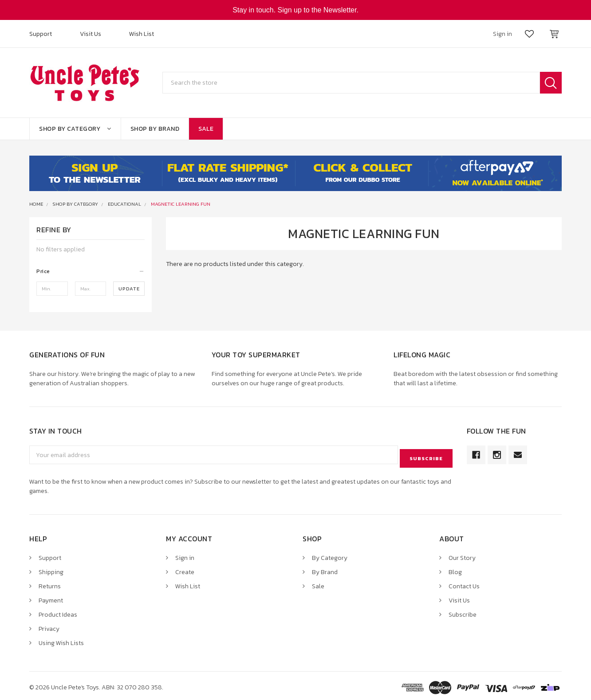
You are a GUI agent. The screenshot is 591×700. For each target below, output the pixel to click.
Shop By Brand (155, 129)
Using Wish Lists (61, 639)
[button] (91, 271)
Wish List (142, 34)
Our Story (462, 554)
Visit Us (91, 34)
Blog (455, 569)
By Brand (325, 569)
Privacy (49, 625)
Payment (51, 597)
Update (129, 289)
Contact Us (464, 583)
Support (41, 34)
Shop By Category (75, 129)
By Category (330, 554)
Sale (206, 129)
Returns (50, 583)
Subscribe (463, 611)
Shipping (51, 569)
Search (551, 83)
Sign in (185, 554)
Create (185, 569)
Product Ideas (58, 611)
